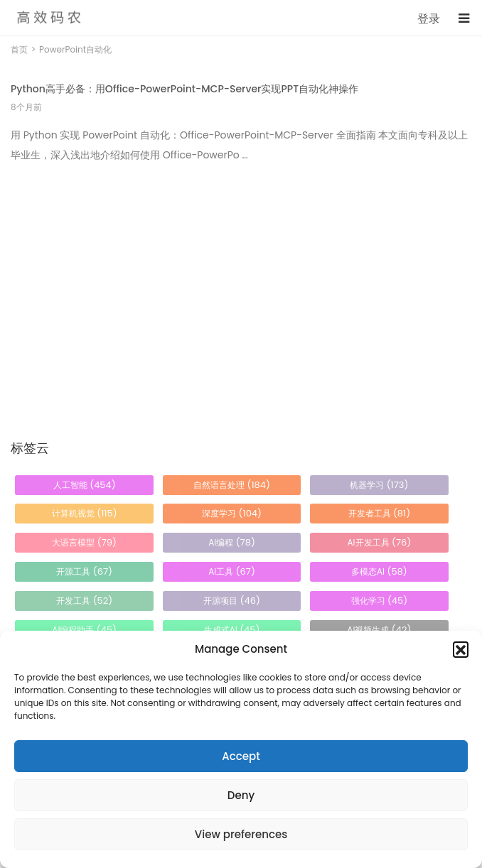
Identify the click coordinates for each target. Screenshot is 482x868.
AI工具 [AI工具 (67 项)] (232, 571)
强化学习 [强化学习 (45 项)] (380, 601)
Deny (241, 795)
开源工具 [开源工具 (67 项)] (84, 571)
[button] (461, 649)
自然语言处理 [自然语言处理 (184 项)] (232, 485)
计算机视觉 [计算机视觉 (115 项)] (85, 513)
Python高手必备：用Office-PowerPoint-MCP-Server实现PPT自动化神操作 (184, 89)
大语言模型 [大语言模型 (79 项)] (84, 542)
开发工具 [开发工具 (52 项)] (84, 601)
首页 (19, 49)
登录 (429, 19)
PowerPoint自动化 (75, 49)
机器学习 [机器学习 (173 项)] (379, 485)
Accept (241, 756)
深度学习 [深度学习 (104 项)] (232, 513)
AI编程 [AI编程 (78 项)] (232, 542)
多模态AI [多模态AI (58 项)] (379, 571)
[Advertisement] (241, 276)
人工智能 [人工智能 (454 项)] (85, 485)
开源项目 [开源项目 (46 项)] (232, 601)
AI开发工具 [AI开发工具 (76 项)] (379, 542)
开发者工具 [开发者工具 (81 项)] (380, 513)
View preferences (241, 834)
